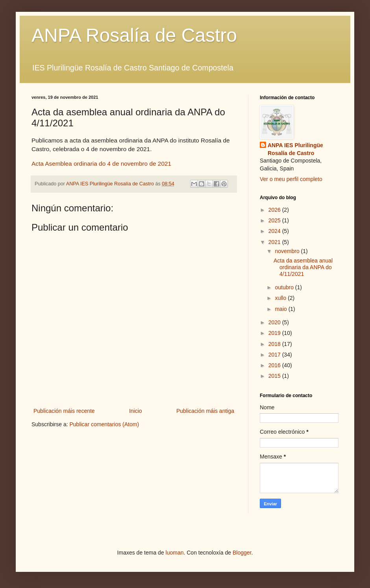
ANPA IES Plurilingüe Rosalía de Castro (295, 149)
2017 (275, 355)
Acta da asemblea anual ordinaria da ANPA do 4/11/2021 (303, 267)
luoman (175, 553)
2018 (275, 344)
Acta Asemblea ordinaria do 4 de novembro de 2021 (101, 164)
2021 (275, 242)
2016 (275, 365)
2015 (275, 376)
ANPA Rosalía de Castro (134, 35)
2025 (275, 220)
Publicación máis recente (64, 411)
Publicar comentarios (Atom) (104, 424)
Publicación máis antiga (205, 411)
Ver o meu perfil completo (291, 179)
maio (281, 309)
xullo (281, 298)
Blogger (242, 553)
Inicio (136, 411)
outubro (285, 287)
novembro (288, 251)
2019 (275, 333)
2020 (275, 322)
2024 (275, 231)
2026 (275, 210)
